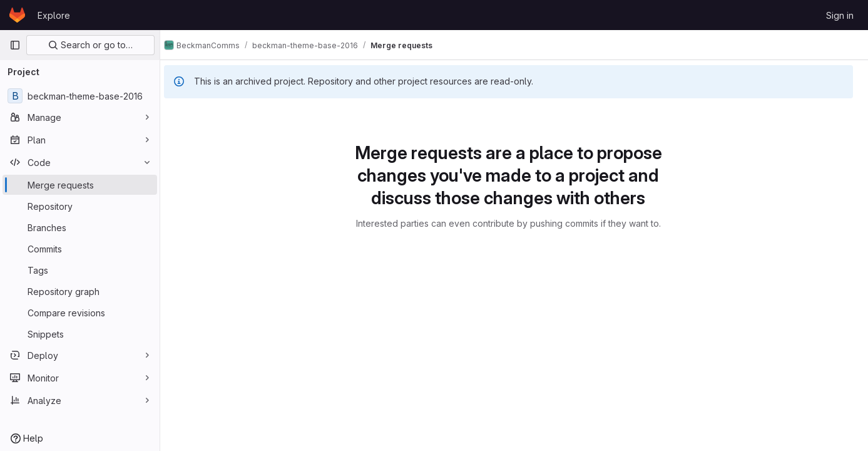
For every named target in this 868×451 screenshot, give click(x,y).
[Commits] (80, 249)
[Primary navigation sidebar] (15, 45)
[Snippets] (80, 334)
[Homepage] (17, 15)
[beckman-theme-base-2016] (80, 96)
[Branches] (80, 227)
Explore (54, 15)
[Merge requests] (80, 185)
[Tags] (80, 270)
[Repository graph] (80, 291)
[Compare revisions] (80, 313)
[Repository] (80, 206)
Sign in (840, 15)
